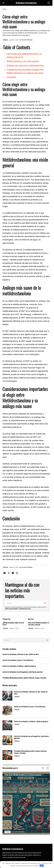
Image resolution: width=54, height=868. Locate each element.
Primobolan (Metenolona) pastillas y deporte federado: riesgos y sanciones (24, 678)
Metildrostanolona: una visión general (23, 61)
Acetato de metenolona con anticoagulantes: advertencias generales (23, 672)
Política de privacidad (11, 609)
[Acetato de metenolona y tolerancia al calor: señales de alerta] (7, 696)
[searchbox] (24, 640)
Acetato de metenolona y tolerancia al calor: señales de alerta (21, 654)
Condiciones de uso (25, 609)
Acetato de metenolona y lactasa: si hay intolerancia (18, 660)
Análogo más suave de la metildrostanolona (25, 65)
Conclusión (11, 77)
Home (4, 9)
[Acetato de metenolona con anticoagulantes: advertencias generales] (7, 740)
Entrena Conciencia (26, 3)
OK (42, 866)
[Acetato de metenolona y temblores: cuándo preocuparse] (7, 725)
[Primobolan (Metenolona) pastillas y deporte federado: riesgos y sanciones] (7, 755)
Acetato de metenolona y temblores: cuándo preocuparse (19, 666)
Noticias (5, 40)
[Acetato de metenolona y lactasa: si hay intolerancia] (7, 710)
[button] (4, 3)
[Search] (48, 640)
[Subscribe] (45, 603)
